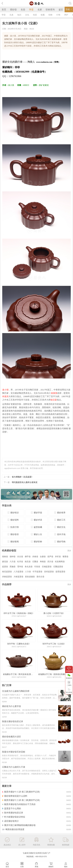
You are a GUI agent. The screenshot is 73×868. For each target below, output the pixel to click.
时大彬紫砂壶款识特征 (15, 817)
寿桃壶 (43, 562)
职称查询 (50, 10)
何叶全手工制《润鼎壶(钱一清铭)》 (19, 613)
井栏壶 (58, 557)
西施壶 (13, 567)
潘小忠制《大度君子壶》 (54, 613)
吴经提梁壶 (49, 572)
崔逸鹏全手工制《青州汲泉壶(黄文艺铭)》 (19, 674)
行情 (58, 15)
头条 (11, 15)
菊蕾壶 (65, 557)
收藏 (43, 15)
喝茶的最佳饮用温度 (15, 829)
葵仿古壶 (40, 577)
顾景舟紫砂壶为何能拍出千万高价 (20, 804)
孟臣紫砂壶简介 (12, 821)
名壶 (23, 10)
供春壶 (35, 557)
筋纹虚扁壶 (30, 577)
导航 (69, 9)
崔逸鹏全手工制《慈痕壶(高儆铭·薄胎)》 (54, 674)
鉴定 (61, 10)
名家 (40, 10)
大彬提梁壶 (18, 577)
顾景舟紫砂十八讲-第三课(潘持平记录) (22, 792)
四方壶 (50, 562)
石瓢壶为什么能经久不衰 (14, 767)
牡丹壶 (20, 562)
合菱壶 (43, 557)
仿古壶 (20, 557)
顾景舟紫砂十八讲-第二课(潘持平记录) (22, 800)
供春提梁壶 (7, 577)
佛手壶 (28, 557)
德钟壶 (13, 557)
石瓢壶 (35, 562)
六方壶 (13, 562)
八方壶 (28, 572)
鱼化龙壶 (29, 567)
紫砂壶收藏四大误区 (12, 737)
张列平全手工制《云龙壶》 (54, 644)
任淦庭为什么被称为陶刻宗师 (16, 691)
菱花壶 (5, 562)
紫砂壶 (13, 10)
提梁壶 (5, 567)
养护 (66, 15)
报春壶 (5, 557)
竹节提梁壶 (37, 572)
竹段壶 (37, 567)
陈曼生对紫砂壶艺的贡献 (14, 752)
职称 (50, 15)
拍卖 (35, 15)
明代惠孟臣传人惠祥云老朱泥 (25, 482)
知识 (19, 15)
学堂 (31, 10)
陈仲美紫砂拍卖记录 (14, 813)
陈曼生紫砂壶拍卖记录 (13, 721)
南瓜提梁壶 (7, 572)
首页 (4, 10)
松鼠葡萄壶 (60, 562)
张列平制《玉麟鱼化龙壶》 (19, 644)
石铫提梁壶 (47, 567)
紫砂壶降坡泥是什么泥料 (16, 796)
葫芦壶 (50, 557)
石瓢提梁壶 (58, 567)
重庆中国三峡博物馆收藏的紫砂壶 (20, 825)
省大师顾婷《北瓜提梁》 (23, 477)
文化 (27, 15)
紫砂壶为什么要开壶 (12, 706)
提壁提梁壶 (60, 572)
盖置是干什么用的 (13, 808)
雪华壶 (20, 567)
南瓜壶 (28, 562)
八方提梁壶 (18, 572)
